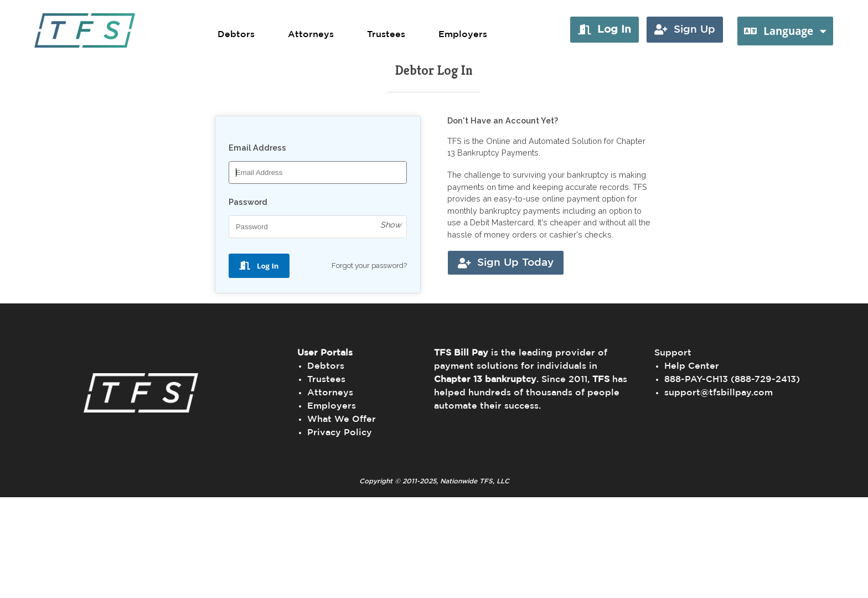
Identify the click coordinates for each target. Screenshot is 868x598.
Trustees (386, 34)
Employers (463, 34)
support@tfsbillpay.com (719, 393)
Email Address (257, 148)
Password (248, 202)
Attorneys (311, 34)
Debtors (236, 34)
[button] (604, 30)
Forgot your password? (369, 266)
